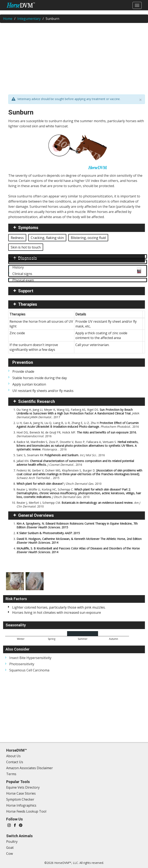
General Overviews (36, 515)
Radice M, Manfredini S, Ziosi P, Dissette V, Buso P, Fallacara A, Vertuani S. (78, 446)
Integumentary (29, 19)
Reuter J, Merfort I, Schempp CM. (78, 504)
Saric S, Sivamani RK (61, 455)
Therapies (28, 304)
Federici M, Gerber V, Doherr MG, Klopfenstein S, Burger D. (79, 474)
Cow (9, 854)
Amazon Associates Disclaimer (30, 768)
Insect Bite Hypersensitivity (30, 658)
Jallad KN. (75, 463)
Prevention (23, 362)
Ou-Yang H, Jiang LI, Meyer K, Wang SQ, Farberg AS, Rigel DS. (78, 413)
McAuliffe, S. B (78, 550)
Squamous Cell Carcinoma (29, 670)
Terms (11, 774)
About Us (13, 756)
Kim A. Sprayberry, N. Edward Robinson (77, 525)
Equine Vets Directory (23, 787)
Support (26, 291)
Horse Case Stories (21, 793)
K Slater (48, 533)
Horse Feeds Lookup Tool (26, 811)
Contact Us (15, 762)
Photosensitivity (22, 664)
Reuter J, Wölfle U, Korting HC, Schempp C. (79, 493)
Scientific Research (37, 401)
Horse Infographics (21, 805)
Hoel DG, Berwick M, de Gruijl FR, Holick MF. (77, 434)
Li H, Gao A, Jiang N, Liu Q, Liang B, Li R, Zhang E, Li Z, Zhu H (78, 425)
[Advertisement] (74, 56)
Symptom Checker (20, 799)
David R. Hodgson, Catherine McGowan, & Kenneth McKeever (79, 541)
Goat (10, 848)
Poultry (12, 842)
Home (8, 19)
